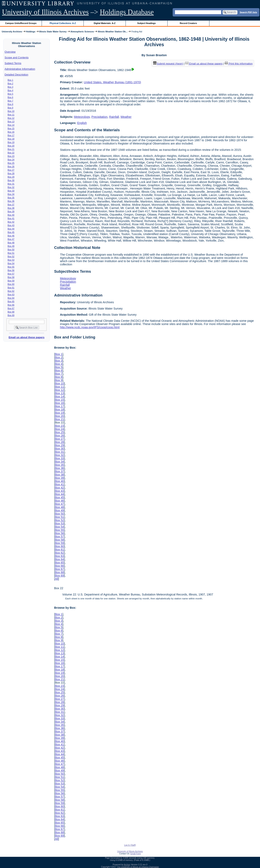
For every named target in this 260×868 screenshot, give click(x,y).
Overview (10, 52)
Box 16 (11, 132)
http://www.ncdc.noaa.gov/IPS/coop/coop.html (90, 327)
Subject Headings (147, 23)
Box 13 (11, 121)
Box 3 (10, 87)
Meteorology (82, 117)
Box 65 (11, 301)
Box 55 (11, 267)
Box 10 (11, 111)
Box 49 (11, 246)
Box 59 (11, 281)
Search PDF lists (248, 12)
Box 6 (10, 97)
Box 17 (11, 135)
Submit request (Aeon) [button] (168, 64)
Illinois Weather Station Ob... (113, 32)
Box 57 (11, 274)
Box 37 (11, 205)
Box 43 (11, 225)
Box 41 (11, 218)
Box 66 (11, 305)
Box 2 (10, 83)
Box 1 (10, 80)
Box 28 (11, 173)
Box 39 (11, 211)
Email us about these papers (26, 337)
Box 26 (11, 166)
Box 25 (11, 163)
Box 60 (11, 284)
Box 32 (11, 187)
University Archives (12, 32)
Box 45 (11, 232)
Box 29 (11, 177)
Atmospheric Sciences (82, 32)
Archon (127, 865)
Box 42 (11, 222)
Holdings (31, 32)
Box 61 (11, 288)
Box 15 (11, 128)
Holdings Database (127, 12)
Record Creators (188, 23)
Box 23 (11, 156)
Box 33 (11, 191)
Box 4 (10, 90)
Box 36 (11, 201)
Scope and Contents (17, 57)
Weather (126, 117)
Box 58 (11, 277)
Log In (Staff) (130, 845)
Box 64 (11, 298)
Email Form (136, 854)
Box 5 (10, 94)
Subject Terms (13, 63)
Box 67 (11, 308)
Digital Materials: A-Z (105, 23)
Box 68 (11, 312)
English (82, 123)
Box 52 (11, 256)
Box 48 (11, 243)
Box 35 (11, 198)
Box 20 (11, 146)
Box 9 (10, 108)
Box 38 (11, 208)
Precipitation (99, 117)
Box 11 (11, 115)
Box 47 (11, 239)
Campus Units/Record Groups (21, 23)
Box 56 (11, 270)
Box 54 (11, 263)
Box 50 (11, 250)
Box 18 (11, 139)
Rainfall (114, 117)
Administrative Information (20, 69)
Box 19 (11, 142)
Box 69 (11, 315)
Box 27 (11, 170)
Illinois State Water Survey (53, 32)
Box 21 (11, 149)
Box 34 (11, 194)
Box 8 (10, 104)
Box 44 (11, 229)
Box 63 (11, 294)
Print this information (239, 64)
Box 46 (11, 236)
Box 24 (11, 160)
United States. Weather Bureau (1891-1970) (112, 82)
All (56, 579)
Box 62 (11, 291)
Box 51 (11, 253)
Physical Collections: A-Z (63, 23)
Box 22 (11, 153)
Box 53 (11, 260)
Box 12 (11, 118)
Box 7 (10, 101)
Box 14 (11, 125)
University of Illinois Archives (45, 12)
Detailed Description (16, 75)
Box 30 (11, 180)
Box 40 (11, 215)
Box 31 (11, 184)
